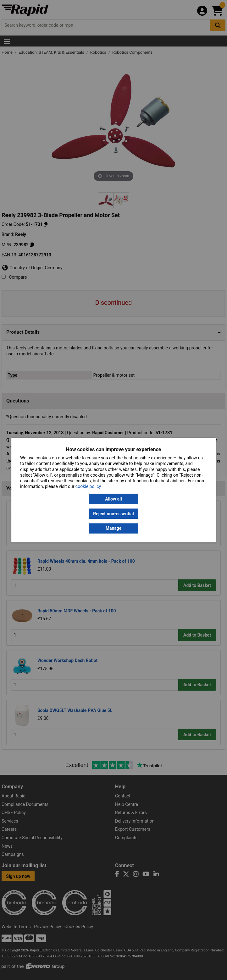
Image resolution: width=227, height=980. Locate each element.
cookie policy (88, 487)
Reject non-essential (113, 514)
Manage (114, 528)
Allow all (113, 499)
